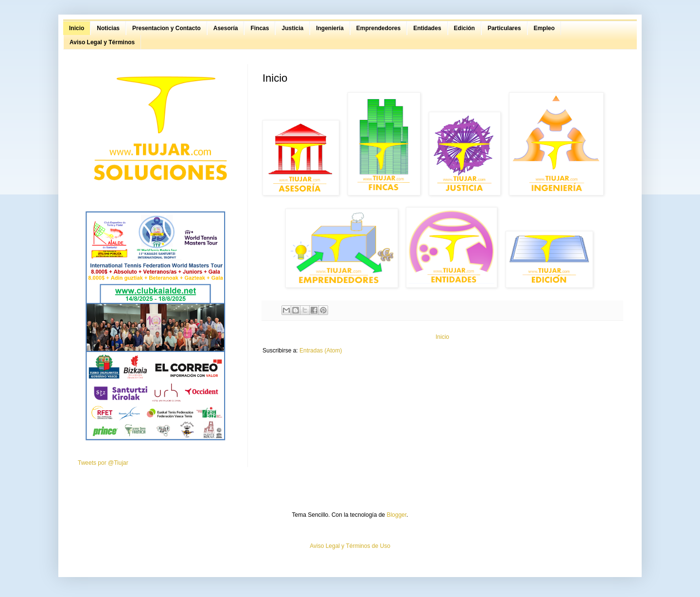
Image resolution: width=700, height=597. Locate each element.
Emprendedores (378, 28)
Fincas (260, 28)
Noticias (108, 28)
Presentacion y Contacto (166, 28)
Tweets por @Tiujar (103, 463)
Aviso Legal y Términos (102, 42)
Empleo (544, 28)
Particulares (504, 28)
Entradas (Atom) (321, 351)
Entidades (427, 28)
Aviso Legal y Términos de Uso (350, 546)
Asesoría (226, 28)
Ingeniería (330, 28)
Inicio (77, 28)
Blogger (396, 515)
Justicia (292, 28)
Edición (464, 28)
